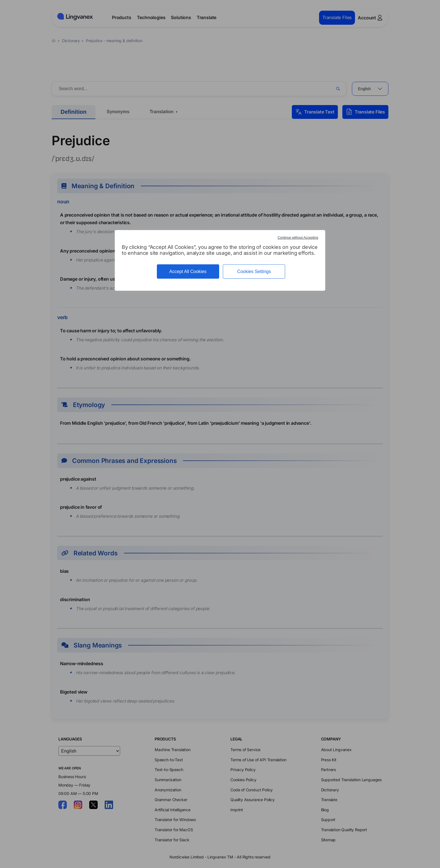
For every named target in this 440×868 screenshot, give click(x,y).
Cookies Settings (254, 271)
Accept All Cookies (188, 271)
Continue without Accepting (298, 238)
